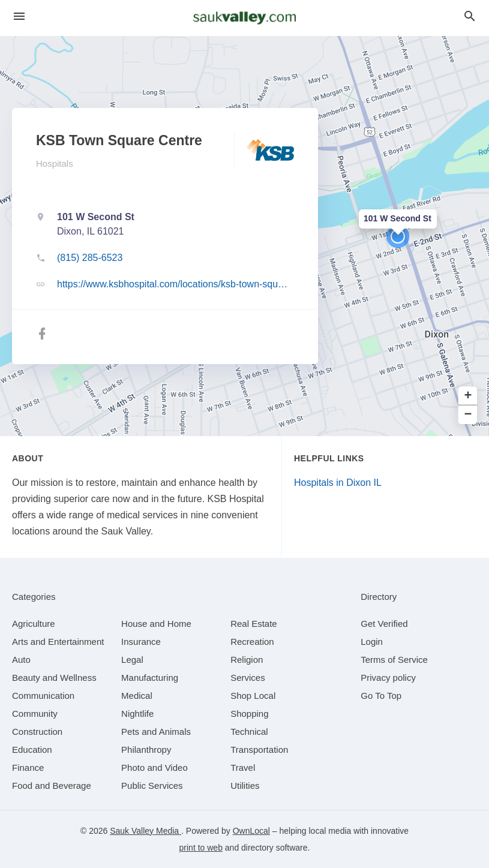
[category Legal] (132, 660)
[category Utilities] (245, 786)
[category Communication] (43, 696)
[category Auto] (21, 660)
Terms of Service (394, 660)
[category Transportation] (259, 750)
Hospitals (55, 163)
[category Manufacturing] (150, 678)
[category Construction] (37, 732)
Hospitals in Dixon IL (338, 483)
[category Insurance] (141, 642)
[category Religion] (247, 660)
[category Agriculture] (34, 624)
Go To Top (381, 696)
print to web (201, 848)
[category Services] (248, 678)
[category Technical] (249, 732)
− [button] (468, 415)
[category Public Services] (152, 786)
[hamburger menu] (19, 16)
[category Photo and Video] (154, 768)
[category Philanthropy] (146, 750)
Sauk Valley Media (145, 831)
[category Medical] (137, 696)
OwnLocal (251, 831)
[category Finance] (28, 768)
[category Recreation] (252, 642)
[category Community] (35, 714)
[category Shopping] (249, 714)
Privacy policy (388, 678)
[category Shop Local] (253, 696)
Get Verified (384, 624)
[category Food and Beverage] (52, 786)
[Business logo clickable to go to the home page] (245, 18)
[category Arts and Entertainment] (58, 642)
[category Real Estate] (254, 624)
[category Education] (32, 750)
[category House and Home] (156, 624)
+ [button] (468, 396)
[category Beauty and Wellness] (54, 678)
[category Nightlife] (137, 714)
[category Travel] (243, 768)
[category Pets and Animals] (156, 732)
